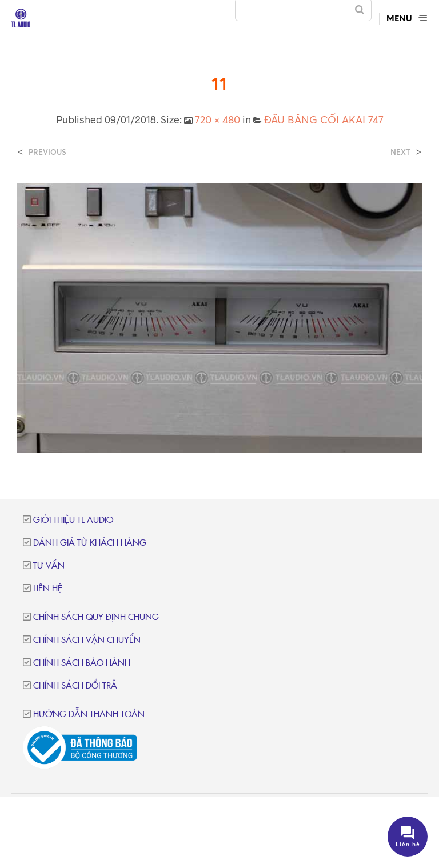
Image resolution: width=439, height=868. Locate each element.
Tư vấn (49, 566)
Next (400, 152)
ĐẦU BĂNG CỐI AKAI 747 (324, 119)
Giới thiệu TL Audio (73, 520)
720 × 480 (217, 119)
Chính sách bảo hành (82, 663)
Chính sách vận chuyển (87, 640)
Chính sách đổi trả (75, 686)
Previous (47, 152)
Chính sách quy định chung (96, 617)
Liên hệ (48, 589)
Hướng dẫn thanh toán (89, 715)
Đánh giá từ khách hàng (90, 543)
